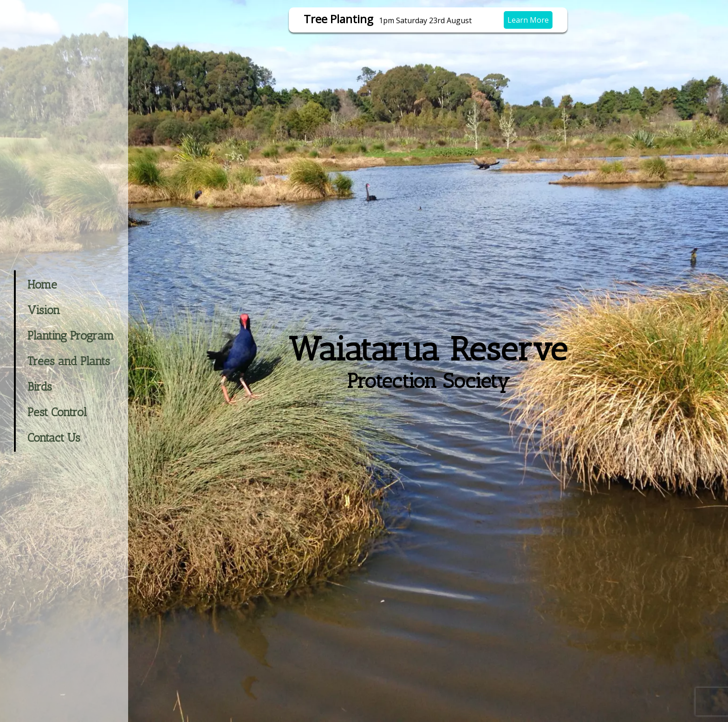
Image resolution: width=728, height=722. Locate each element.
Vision (44, 310)
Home (42, 284)
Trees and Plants (69, 361)
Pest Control (57, 412)
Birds (40, 387)
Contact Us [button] (54, 438)
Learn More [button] (528, 20)
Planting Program (71, 335)
